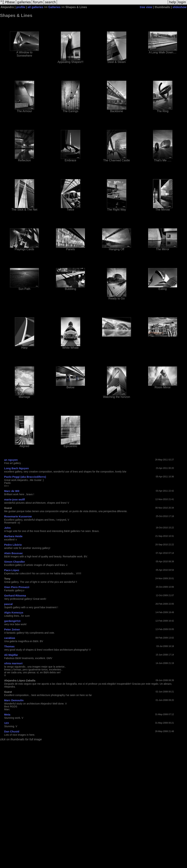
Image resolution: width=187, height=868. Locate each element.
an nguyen (11, 460)
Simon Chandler (15, 562)
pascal (8, 604)
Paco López (12, 570)
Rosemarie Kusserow (18, 516)
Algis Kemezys (14, 612)
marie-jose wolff (14, 499)
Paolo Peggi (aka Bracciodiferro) (25, 477)
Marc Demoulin (14, 700)
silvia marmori (13, 663)
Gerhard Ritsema (15, 596)
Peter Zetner (12, 629)
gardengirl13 (12, 621)
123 (6, 723)
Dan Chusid (12, 731)
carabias (10, 638)
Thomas (9, 646)
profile (21, 7)
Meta (7, 715)
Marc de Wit (12, 491)
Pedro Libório (13, 545)
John (7, 528)
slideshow (180, 7)
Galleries (54, 7)
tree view (146, 7)
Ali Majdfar (11, 655)
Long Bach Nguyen (17, 468)
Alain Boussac (13, 553)
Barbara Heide (13, 536)
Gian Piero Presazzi (17, 587)
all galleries (35, 7)
